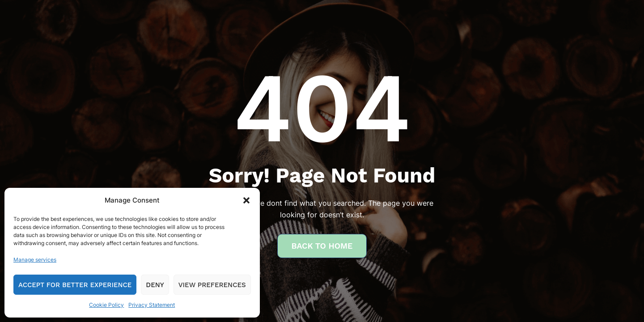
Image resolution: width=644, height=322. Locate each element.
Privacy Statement (152, 305)
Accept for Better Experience (75, 285)
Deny (155, 285)
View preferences (212, 285)
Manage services (35, 260)
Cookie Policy (106, 305)
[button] (246, 200)
